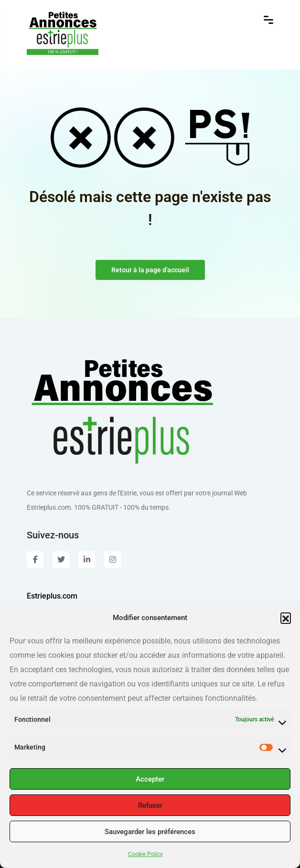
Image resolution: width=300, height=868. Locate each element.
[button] (286, 618)
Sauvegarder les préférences (150, 832)
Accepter (150, 779)
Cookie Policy (145, 854)
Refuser (150, 805)
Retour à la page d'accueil (150, 270)
